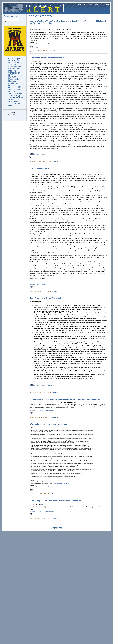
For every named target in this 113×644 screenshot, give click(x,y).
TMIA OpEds (87, 4)
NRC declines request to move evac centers (49, 424)
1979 (107, 4)
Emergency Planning (35, 44)
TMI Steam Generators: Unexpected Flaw (48, 58)
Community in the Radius (36, 410)
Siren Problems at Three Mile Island (45, 298)
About (96, 4)
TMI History (49, 386)
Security (44, 44)
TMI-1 (49, 44)
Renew (11, 115)
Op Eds (36, 47)
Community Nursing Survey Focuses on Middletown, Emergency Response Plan (65, 399)
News (79, 4)
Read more (55, 51)
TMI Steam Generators (39, 168)
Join (10, 113)
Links (102, 4)
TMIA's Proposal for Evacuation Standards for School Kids (55, 501)
